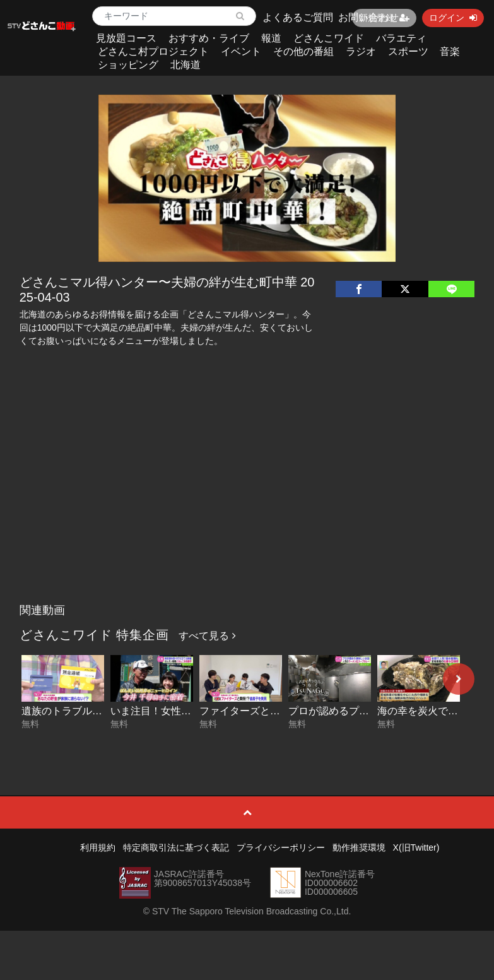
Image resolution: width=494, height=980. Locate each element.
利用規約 (98, 847)
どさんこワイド (329, 38)
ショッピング (128, 65)
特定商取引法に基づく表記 (176, 847)
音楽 (450, 51)
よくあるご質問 (298, 17)
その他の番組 (303, 51)
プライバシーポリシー (281, 847)
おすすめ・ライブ (209, 38)
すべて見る (207, 636)
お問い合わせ (368, 17)
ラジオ (361, 51)
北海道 (185, 65)
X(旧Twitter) (416, 847)
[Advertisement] (247, 503)
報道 (271, 38)
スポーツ (408, 51)
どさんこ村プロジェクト (153, 51)
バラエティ (401, 38)
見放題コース (126, 38)
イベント (241, 51)
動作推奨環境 (359, 847)
